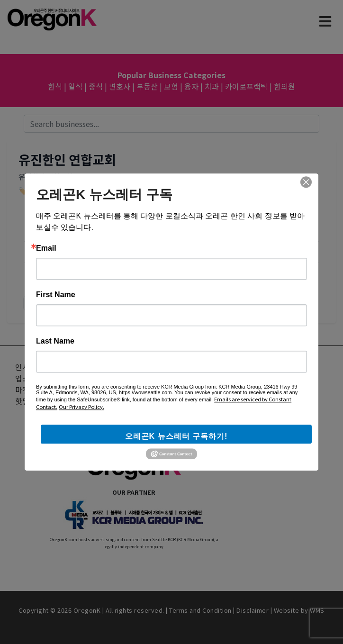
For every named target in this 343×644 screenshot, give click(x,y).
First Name (56, 295)
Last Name (55, 341)
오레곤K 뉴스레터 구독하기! (176, 436)
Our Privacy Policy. (81, 407)
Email (46, 248)
